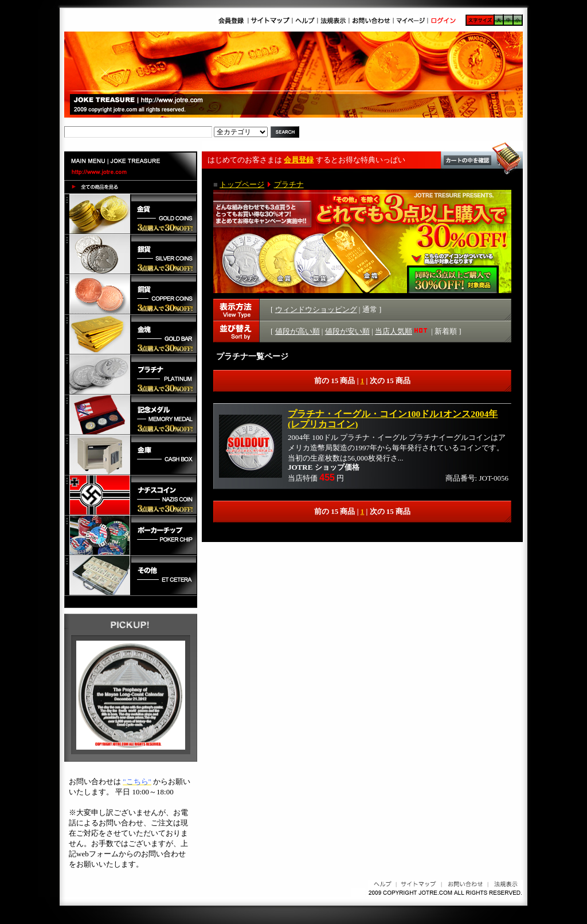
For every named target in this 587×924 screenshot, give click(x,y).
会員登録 (299, 160)
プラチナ (289, 184)
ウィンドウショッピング (316, 309)
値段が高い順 (298, 331)
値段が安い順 (347, 331)
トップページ (242, 184)
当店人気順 (402, 331)
